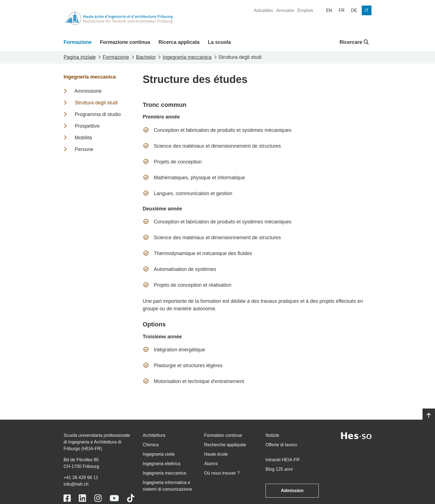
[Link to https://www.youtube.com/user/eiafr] (114, 498)
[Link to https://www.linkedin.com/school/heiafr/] (82, 498)
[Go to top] (429, 415)
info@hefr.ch (76, 484)
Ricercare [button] (354, 42)
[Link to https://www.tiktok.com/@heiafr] (131, 498)
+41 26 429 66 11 (81, 477)
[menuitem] (263, 11)
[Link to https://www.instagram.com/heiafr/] (98, 498)
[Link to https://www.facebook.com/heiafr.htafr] (67, 498)
